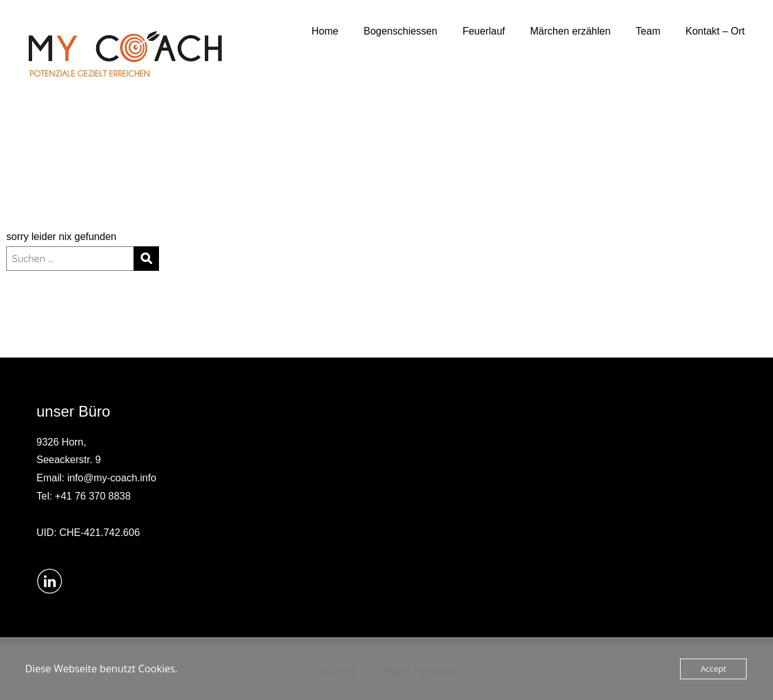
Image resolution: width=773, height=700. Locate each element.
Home (325, 31)
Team (648, 31)
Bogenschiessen (401, 31)
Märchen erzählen (571, 31)
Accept (714, 669)
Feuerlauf (484, 31)
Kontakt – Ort (715, 31)
